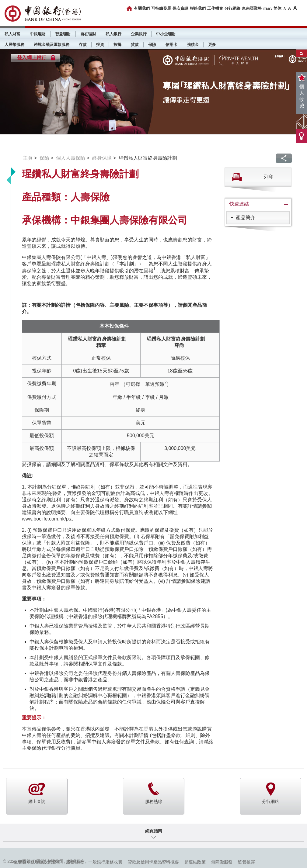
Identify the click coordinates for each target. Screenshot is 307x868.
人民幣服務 (14, 45)
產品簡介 (246, 218)
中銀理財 (38, 34)
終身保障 (102, 158)
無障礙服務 (222, 862)
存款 (83, 45)
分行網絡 (232, 8)
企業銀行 (139, 34)
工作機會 (215, 8)
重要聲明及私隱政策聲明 (37, 862)
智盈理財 (63, 34)
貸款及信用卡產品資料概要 (153, 862)
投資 (100, 45)
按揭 (117, 45)
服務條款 (75, 862)
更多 (212, 45)
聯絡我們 (198, 8)
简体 (277, 8)
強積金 (193, 45)
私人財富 (12, 34)
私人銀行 (113, 34)
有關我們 (142, 8)
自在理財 (88, 34)
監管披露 (246, 862)
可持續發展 (161, 8)
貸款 (135, 45)
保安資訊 (180, 8)
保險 (152, 45)
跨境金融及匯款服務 (52, 45)
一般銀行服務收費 (105, 862)
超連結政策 (195, 862)
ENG (267, 9)
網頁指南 (154, 831)
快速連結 (239, 204)
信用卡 (171, 45)
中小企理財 (166, 34)
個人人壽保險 (71, 158)
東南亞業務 (252, 8)
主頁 (28, 158)
